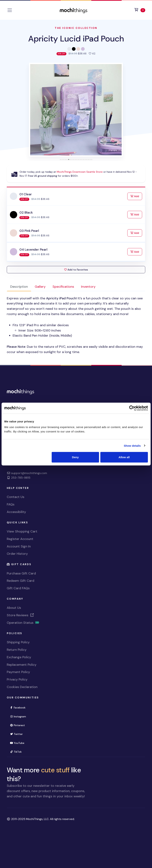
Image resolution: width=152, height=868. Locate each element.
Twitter (16, 734)
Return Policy (17, 650)
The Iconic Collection (76, 28)
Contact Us (16, 497)
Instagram (18, 716)
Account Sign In (19, 546)
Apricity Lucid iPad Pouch (76, 39)
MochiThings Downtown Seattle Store (80, 172)
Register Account (20, 539)
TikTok (16, 752)
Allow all (124, 457)
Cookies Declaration (22, 687)
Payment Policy (18, 672)
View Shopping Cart (22, 531)
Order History (17, 554)
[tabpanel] (76, 325)
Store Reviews (20, 615)
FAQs (11, 504)
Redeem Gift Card (20, 581)
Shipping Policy (18, 642)
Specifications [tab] (63, 287)
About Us (14, 608)
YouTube (17, 743)
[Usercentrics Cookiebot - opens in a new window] (132, 408)
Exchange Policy (19, 657)
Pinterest (17, 725)
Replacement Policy (22, 665)
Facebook (18, 708)
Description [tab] (19, 287)
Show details (132, 446)
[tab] (60, 159)
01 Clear (26, 194)
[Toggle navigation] (10, 10)
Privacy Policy (17, 679)
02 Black (26, 212)
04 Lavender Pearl (33, 250)
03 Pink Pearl (29, 231)
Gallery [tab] (40, 287)
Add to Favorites (76, 270)
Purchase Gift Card (21, 573)
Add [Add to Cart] (136, 196)
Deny (75, 457)
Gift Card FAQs (18, 588)
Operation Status (23, 623)
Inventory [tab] (88, 287)
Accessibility (16, 512)
